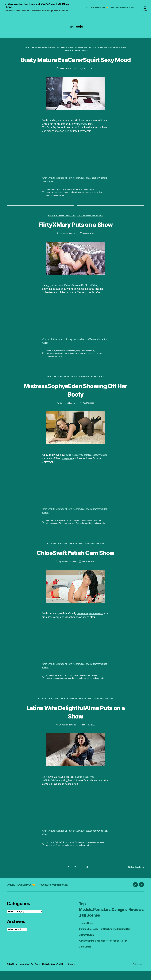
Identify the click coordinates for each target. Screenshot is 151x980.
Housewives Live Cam (86, 48)
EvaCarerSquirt (57, 199)
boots (48, 530)
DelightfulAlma (61, 852)
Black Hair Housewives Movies (62, 553)
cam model (64, 530)
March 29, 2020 (89, 571)
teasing (49, 204)
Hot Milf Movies (65, 48)
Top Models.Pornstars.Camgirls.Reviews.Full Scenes (111, 918)
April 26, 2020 (89, 243)
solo (80, 201)
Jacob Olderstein (69, 243)
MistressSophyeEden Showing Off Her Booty (76, 399)
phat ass (84, 363)
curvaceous (71, 360)
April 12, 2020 (89, 413)
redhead (74, 201)
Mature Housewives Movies (113, 48)
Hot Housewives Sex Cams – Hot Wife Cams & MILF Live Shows (45, 974)
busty (66, 685)
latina (103, 852)
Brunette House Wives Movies (39, 48)
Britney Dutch (87, 944)
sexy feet (76, 533)
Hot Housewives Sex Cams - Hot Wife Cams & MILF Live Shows (40, 6)
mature (85, 130)
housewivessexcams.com (56, 363)
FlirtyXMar (81, 360)
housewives (70, 199)
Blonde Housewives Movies (62, 225)
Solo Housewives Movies (75, 52)
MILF (77, 363)
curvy (48, 199)
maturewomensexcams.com (57, 201)
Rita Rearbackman (69, 78)
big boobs (50, 685)
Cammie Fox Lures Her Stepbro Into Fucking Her (106, 938)
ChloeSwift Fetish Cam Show (76, 562)
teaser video (97, 201)
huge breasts (74, 688)
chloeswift (84, 685)
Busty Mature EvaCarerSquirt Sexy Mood (75, 64)
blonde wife (51, 360)
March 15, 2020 (89, 735)
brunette (55, 530)
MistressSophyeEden (54, 533)
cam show (61, 360)
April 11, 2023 (89, 78)
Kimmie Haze (86, 932)
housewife (90, 360)
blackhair (59, 685)
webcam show (59, 204)
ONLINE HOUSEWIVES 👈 (97, 8)
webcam (58, 366)
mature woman (89, 199)
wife (105, 533)
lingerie (79, 199)
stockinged (82, 133)
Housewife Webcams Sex (123, 8)
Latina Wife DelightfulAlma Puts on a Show (75, 722)
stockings (87, 201)
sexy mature (93, 363)
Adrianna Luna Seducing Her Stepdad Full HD (105, 950)
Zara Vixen (85, 956)
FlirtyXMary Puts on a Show (75, 234)
